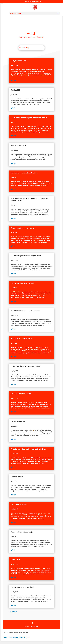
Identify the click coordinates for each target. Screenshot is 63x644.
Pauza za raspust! (17, 477)
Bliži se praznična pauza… (20, 504)
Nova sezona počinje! (18, 145)
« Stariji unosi (13, 612)
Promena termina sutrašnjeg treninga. (24, 173)
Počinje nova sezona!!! (18, 61)
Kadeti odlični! (15, 560)
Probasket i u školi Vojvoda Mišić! (22, 283)
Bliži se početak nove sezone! (21, 394)
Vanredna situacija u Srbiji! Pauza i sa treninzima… (28, 449)
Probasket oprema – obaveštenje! (23, 587)
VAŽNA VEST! (15, 90)
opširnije (13, 80)
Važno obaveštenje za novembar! (22, 228)
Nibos (37, 627)
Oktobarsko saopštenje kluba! (21, 338)
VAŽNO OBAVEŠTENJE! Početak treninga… (26, 311)
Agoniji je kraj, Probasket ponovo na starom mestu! (29, 118)
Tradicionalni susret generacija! (22, 532)
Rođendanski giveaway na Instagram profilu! (26, 256)
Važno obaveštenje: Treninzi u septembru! (26, 366)
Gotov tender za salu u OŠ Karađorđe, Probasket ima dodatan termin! (29, 200)
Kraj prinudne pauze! (18, 421)
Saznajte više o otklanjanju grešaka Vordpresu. (17, 637)
